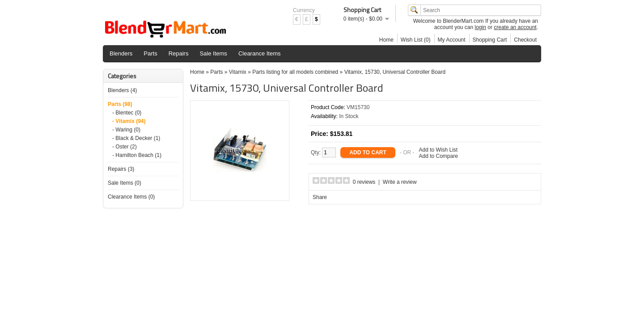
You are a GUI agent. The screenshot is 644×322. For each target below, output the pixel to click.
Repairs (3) (121, 169)
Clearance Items (260, 53)
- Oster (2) (125, 147)
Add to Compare (439, 156)
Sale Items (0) (125, 183)
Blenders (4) (122, 90)
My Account (452, 40)
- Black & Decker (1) (136, 138)
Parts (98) (120, 104)
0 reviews (364, 182)
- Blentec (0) (127, 113)
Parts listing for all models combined (295, 72)
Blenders (121, 53)
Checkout (525, 40)
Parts (150, 53)
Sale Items (213, 53)
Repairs (179, 53)
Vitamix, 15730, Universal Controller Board (395, 72)
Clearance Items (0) (131, 197)
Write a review (400, 182)
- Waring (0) (126, 130)
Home (386, 40)
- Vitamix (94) (129, 121)
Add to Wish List (439, 150)
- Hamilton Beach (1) (137, 155)
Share (320, 197)
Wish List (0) (416, 40)
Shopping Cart (490, 40)
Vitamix (238, 72)
